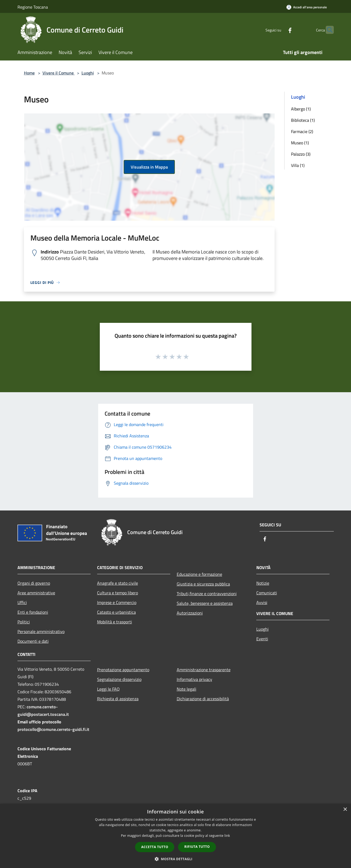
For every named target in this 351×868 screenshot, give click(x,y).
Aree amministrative (36, 593)
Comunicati (267, 593)
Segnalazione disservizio (119, 679)
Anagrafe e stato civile (118, 583)
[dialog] (175, 836)
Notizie (263, 583)
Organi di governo (34, 583)
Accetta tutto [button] (155, 847)
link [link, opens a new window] (227, 836)
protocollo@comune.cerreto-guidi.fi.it (53, 729)
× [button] (345, 810)
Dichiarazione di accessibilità (203, 699)
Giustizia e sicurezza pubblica (203, 584)
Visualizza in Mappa (149, 167)
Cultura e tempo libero (118, 593)
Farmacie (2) (302, 131)
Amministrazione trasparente (204, 670)
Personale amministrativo (41, 631)
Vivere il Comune (59, 73)
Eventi (262, 639)
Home (29, 73)
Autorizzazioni (190, 613)
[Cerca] (327, 30)
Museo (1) (300, 143)
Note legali (187, 689)
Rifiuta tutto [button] (197, 847)
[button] (176, 859)
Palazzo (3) (301, 154)
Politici (24, 622)
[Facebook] (279, 30)
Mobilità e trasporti (115, 622)
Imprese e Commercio (117, 602)
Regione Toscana (33, 7)
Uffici (22, 602)
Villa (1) (298, 165)
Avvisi (262, 602)
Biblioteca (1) (303, 120)
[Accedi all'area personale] (307, 7)
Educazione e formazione (199, 574)
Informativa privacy (194, 679)
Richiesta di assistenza (118, 699)
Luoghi (88, 73)
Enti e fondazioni (33, 612)
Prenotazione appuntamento (123, 670)
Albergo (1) (301, 109)
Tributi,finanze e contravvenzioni (207, 594)
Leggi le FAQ (108, 689)
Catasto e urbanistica (116, 612)
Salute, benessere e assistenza (205, 603)
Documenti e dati (33, 641)
